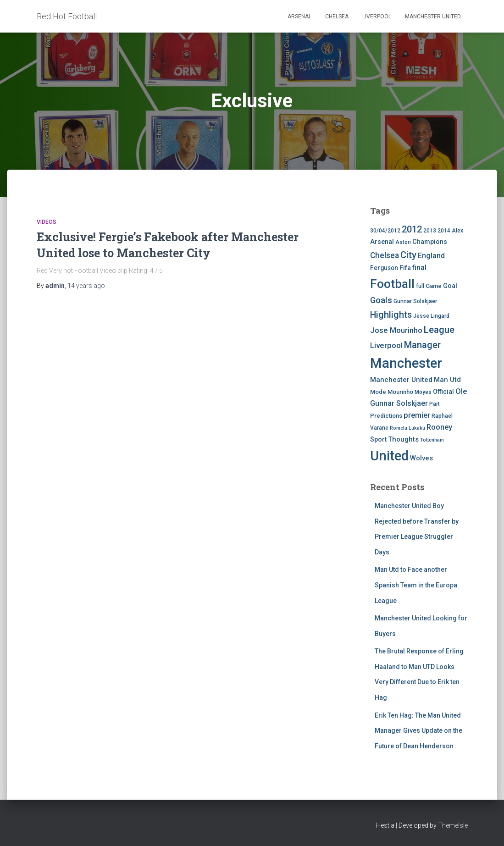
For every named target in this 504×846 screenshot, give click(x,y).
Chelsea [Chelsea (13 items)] (385, 255)
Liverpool (377, 17)
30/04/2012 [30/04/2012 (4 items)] (385, 231)
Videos (47, 222)
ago (86, 286)
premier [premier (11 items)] (417, 415)
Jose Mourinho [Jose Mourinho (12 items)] (396, 330)
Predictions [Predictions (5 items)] (386, 416)
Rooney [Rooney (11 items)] (439, 427)
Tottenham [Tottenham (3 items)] (432, 440)
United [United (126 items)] (389, 456)
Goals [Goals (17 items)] (381, 300)
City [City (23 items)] (408, 255)
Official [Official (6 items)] (443, 392)
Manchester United (433, 17)
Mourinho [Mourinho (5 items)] (400, 392)
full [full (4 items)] (420, 286)
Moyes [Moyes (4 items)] (423, 392)
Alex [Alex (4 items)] (457, 231)
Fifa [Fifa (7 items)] (405, 268)
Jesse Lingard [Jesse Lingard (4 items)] (431, 316)
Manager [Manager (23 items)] (422, 345)
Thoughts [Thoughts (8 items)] (403, 439)
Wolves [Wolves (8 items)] (421, 458)
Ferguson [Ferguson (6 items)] (384, 268)
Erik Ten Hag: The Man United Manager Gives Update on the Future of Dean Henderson (418, 731)
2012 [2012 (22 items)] (412, 229)
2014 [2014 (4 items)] (444, 231)
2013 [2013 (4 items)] (430, 231)
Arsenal (299, 17)
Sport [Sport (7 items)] (378, 440)
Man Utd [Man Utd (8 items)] (447, 380)
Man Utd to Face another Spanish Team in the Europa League (416, 585)
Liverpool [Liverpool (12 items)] (386, 345)
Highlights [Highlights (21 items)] (391, 315)
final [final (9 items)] (419, 268)
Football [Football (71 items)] (392, 284)
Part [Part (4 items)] (435, 404)
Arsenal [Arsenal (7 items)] (382, 242)
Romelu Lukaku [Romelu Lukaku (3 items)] (407, 428)
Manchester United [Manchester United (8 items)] (401, 380)
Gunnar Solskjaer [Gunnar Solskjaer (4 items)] (415, 301)
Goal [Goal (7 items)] (450, 286)
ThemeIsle (453, 825)
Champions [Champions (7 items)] (430, 242)
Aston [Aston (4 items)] (403, 242)
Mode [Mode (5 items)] (378, 392)
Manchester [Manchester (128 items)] (406, 363)
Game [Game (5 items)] (434, 286)
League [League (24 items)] (439, 330)
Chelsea (337, 17)
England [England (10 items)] (431, 256)
